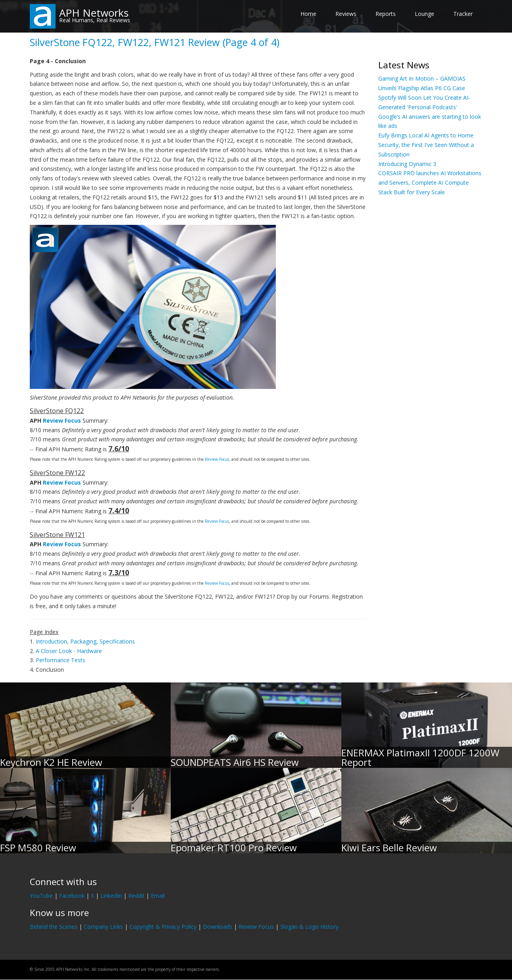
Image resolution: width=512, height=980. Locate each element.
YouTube (41, 896)
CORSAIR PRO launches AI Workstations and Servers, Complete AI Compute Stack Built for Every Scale (430, 183)
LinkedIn (111, 896)
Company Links (103, 927)
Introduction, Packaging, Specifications (85, 641)
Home (308, 14)
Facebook (72, 896)
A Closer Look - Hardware (69, 651)
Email (158, 896)
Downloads (218, 927)
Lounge (424, 14)
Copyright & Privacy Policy (163, 927)
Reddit (136, 896)
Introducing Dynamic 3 (407, 164)
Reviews (346, 14)
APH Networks (94, 13)
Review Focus (62, 420)
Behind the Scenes (54, 927)
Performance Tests (61, 660)
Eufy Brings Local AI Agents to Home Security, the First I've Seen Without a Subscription (426, 145)
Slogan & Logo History (309, 927)
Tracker (463, 14)
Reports (386, 14)
